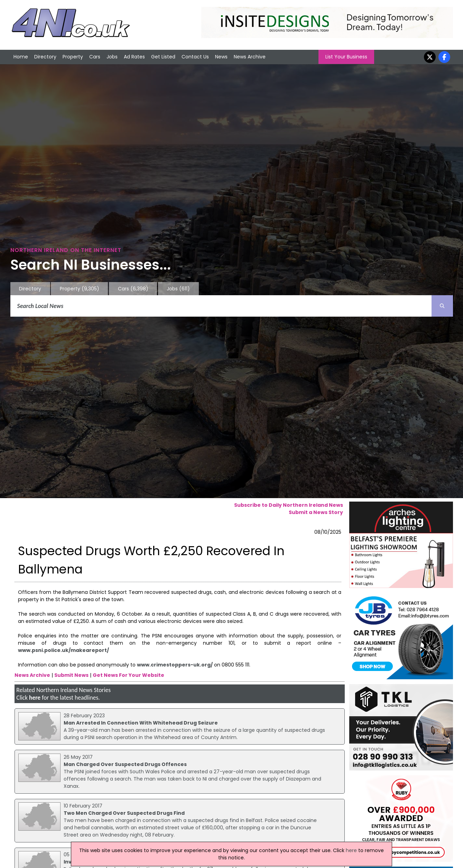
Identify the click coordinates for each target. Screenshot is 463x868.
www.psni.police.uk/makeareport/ (63, 650)
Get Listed (163, 57)
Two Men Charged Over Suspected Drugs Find (124, 813)
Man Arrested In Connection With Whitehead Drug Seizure (141, 723)
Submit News (71, 675)
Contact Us (195, 57)
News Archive (250, 57)
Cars (95, 57)
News (221, 57)
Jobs (112, 57)
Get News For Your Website (128, 675)
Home (21, 57)
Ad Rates (134, 57)
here (35, 698)
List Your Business (346, 57)
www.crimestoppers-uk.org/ (175, 665)
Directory (45, 57)
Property (73, 57)
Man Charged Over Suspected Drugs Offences (125, 764)
